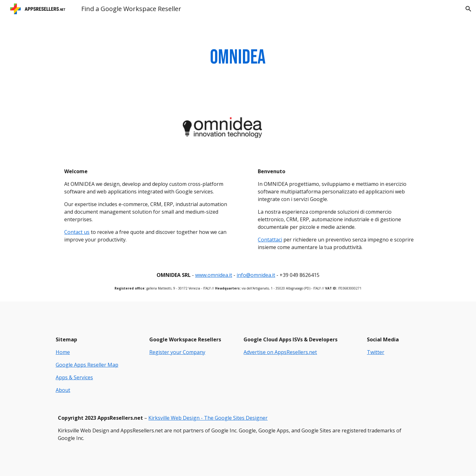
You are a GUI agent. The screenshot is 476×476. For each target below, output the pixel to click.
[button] (468, 9)
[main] (238, 58)
